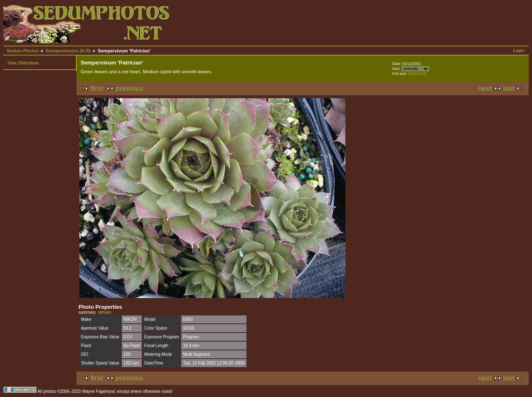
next (485, 88)
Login (519, 51)
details (105, 312)
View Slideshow (23, 63)
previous (129, 88)
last (509, 88)
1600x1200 (417, 74)
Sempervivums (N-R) (68, 51)
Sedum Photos (23, 51)
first (97, 88)
